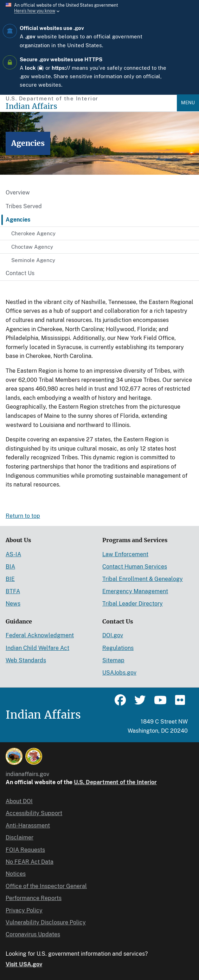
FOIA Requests (25, 850)
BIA (10, 567)
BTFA (13, 591)
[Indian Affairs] (91, 106)
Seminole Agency (33, 260)
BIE (10, 579)
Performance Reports (34, 898)
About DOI (19, 801)
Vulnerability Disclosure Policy (46, 922)
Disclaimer (20, 838)
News (13, 604)
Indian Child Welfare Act (37, 648)
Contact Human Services (135, 567)
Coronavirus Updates (33, 934)
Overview (18, 193)
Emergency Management (135, 591)
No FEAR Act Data (30, 862)
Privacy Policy (24, 910)
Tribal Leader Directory (133, 604)
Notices (16, 874)
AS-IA (13, 554)
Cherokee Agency (33, 233)
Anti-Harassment (28, 826)
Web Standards (26, 660)
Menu (188, 103)
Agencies (18, 220)
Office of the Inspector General (46, 886)
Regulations (118, 648)
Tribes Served (24, 206)
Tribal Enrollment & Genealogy (143, 579)
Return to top (23, 516)
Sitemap (113, 660)
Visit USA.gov (24, 964)
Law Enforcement (125, 554)
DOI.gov (113, 635)
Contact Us (20, 273)
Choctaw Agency (32, 247)
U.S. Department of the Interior (115, 782)
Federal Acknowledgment (40, 635)
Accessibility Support (34, 813)
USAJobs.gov (119, 673)
